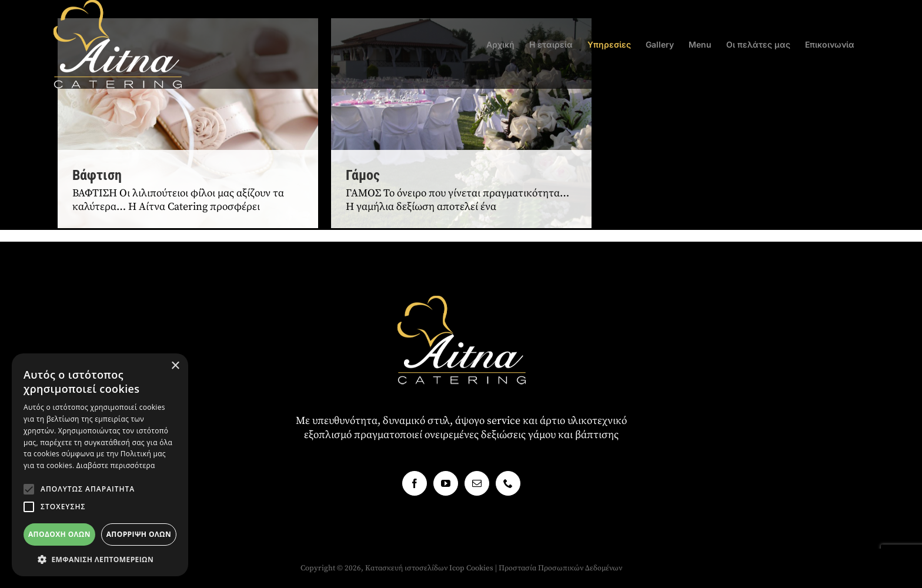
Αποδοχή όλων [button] (59, 534)
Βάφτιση (97, 175)
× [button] (175, 366)
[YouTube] (446, 483)
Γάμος (363, 175)
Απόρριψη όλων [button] (139, 534)
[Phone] (508, 483)
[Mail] (477, 483)
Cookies (480, 568)
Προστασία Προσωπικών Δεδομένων (560, 568)
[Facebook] (415, 483)
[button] (29, 489)
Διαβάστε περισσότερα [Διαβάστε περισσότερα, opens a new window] (116, 465)
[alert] (100, 465)
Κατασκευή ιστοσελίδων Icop (415, 568)
